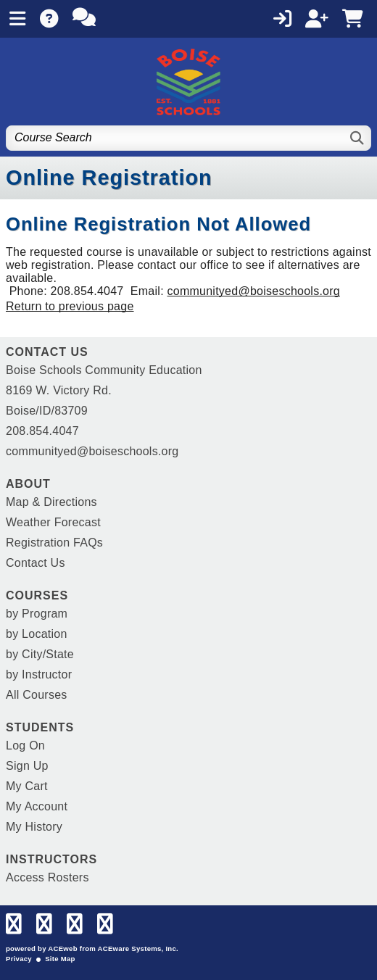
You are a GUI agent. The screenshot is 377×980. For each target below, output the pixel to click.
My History (34, 827)
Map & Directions (51, 502)
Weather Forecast (53, 522)
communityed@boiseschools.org (254, 291)
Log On (25, 746)
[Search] (358, 138)
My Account (37, 806)
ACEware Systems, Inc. (138, 948)
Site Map (60, 959)
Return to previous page (70, 306)
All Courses (37, 695)
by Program (37, 614)
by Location (37, 634)
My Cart (27, 786)
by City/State (40, 654)
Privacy (19, 959)
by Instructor (39, 674)
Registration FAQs (54, 543)
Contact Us (36, 563)
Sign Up (27, 766)
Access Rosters (47, 877)
